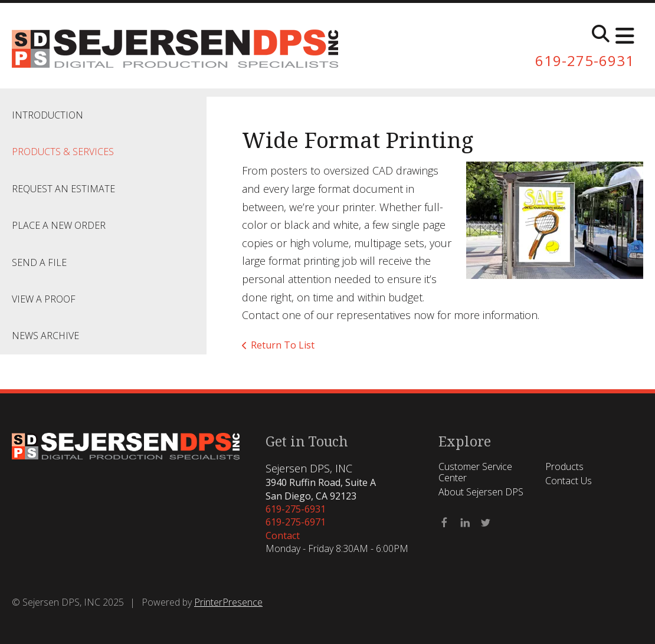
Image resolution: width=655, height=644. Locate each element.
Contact (283, 535)
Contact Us (569, 481)
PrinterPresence (228, 602)
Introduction (48, 115)
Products (564, 466)
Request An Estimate (63, 189)
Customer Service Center (475, 472)
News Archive (45, 336)
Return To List (283, 345)
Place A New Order (59, 225)
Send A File (39, 262)
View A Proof (44, 299)
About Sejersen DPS (481, 492)
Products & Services (63, 152)
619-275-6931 (585, 60)
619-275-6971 (296, 522)
